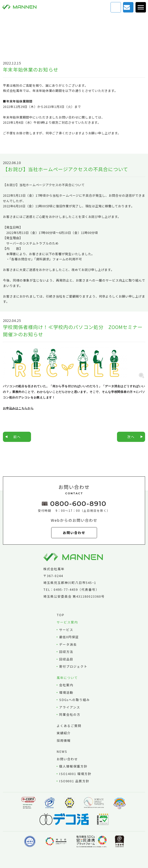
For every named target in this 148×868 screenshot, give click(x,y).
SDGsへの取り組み (75, 700)
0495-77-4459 (66, 589)
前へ (17, 437)
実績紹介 (64, 733)
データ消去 (68, 644)
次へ (131, 437)
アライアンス (70, 707)
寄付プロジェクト (73, 666)
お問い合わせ (127, 7)
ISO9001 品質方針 (74, 781)
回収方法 (66, 652)
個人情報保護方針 (73, 766)
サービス (66, 630)
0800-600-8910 (78, 504)
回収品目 (66, 659)
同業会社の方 (70, 714)
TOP (60, 615)
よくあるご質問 (69, 726)
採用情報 (64, 740)
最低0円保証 (69, 637)
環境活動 (66, 692)
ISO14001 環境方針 (75, 774)
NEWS (62, 751)
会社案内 (66, 685)
